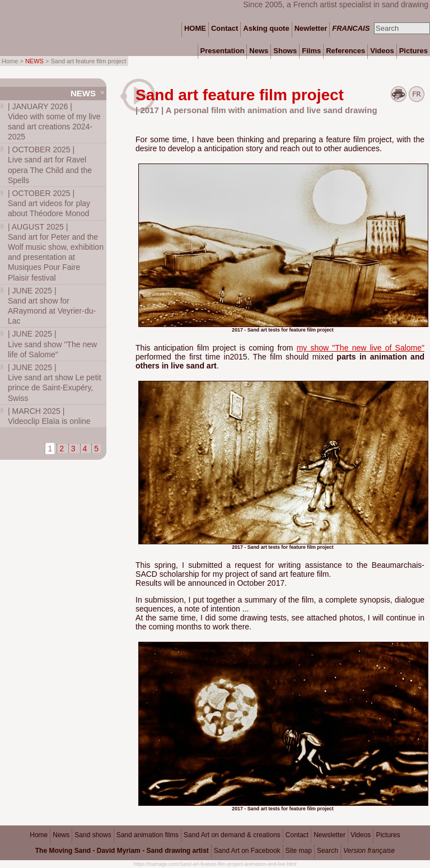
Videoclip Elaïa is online (49, 416)
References (345, 51)
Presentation (223, 51)
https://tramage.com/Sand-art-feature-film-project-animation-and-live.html (215, 864)
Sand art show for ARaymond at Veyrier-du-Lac (52, 306)
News (83, 93)
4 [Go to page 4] (85, 449)
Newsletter (329, 835)
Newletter (311, 28)
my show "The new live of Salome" (361, 348)
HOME (195, 28)
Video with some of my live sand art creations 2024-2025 (54, 122)
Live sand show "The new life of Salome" (52, 344)
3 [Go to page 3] (73, 449)
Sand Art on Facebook (247, 851)
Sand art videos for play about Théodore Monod (49, 203)
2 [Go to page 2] (62, 449)
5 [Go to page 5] (96, 449)
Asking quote (266, 28)
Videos (361, 835)
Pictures (388, 835)
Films (311, 51)
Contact (297, 835)
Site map (299, 851)
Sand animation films (148, 835)
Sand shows (93, 835)
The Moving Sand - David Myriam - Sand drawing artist (122, 851)
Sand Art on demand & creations (232, 835)
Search (328, 851)
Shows (285, 51)
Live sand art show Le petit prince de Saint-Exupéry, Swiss (55, 383)
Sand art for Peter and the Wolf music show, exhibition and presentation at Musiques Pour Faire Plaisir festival (56, 252)
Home (39, 835)
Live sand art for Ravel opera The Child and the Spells (50, 165)
